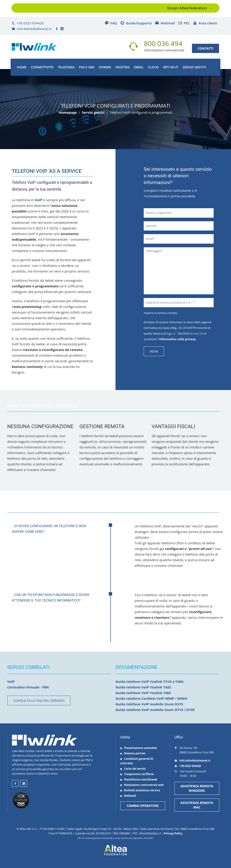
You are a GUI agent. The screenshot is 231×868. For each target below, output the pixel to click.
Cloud (153, 67)
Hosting (123, 67)
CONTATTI (206, 48)
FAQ (111, 23)
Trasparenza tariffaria (137, 774)
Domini (105, 67)
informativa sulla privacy (177, 339)
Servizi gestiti (194, 67)
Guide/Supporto (136, 23)
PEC (184, 23)
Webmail (165, 23)
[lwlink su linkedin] (62, 29)
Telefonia (66, 67)
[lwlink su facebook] (57, 29)
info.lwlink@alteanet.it (32, 29)
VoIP (38, 200)
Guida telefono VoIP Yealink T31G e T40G (150, 681)
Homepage (68, 112)
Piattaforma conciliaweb (139, 779)
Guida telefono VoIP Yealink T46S (143, 693)
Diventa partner (133, 753)
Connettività (42, 67)
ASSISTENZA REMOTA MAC (197, 805)
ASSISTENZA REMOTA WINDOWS (197, 788)
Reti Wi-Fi (171, 67)
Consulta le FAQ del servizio (39, 700)
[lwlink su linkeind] (24, 783)
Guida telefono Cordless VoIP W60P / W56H (151, 698)
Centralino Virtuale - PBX (28, 687)
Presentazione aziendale (139, 748)
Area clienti (205, 23)
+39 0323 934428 (28, 23)
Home (22, 67)
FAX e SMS (87, 67)
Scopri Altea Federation (187, 8)
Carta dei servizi (133, 769)
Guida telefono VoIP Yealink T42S (143, 687)
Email (139, 67)
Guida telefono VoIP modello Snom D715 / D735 (155, 710)
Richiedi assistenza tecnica (140, 790)
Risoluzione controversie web (142, 785)
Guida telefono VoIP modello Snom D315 (149, 704)
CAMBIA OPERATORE (143, 806)
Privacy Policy (173, 833)
